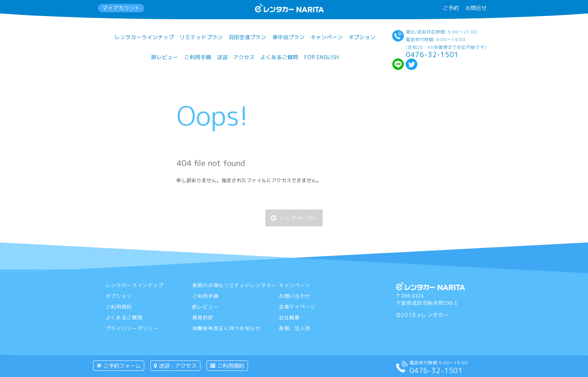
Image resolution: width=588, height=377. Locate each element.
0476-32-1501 (432, 55)
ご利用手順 (198, 57)
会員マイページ (297, 307)
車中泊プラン (288, 37)
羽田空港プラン (247, 37)
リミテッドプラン (201, 37)
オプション (362, 37)
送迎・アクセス (236, 57)
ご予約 (451, 8)
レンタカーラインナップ (144, 37)
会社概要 (289, 317)
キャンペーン (326, 37)
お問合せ (476, 8)
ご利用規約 (119, 307)
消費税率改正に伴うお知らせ (227, 328)
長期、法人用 (295, 328)
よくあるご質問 (279, 57)
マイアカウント (121, 8)
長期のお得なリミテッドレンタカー (234, 285)
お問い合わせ (295, 296)
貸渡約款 (203, 317)
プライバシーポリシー (132, 328)
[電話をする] (402, 370)
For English (321, 57)
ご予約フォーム (119, 366)
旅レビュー (165, 57)
